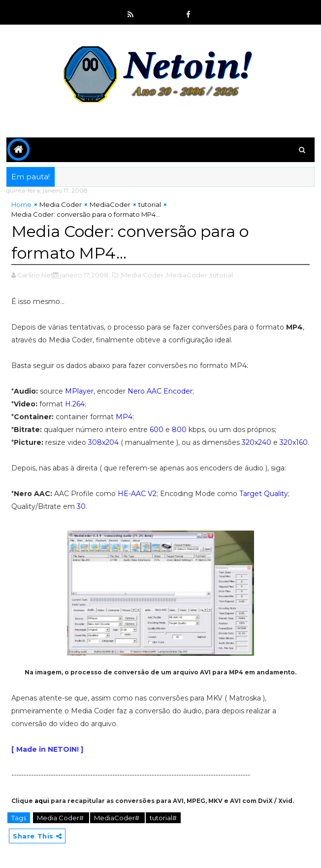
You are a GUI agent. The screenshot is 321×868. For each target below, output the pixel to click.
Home (21, 204)
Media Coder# (61, 818)
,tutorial (221, 275)
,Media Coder (142, 275)
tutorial (150, 204)
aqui (42, 801)
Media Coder (61, 204)
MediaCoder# (117, 818)
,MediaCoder (186, 275)
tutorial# (163, 818)
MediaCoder (110, 204)
